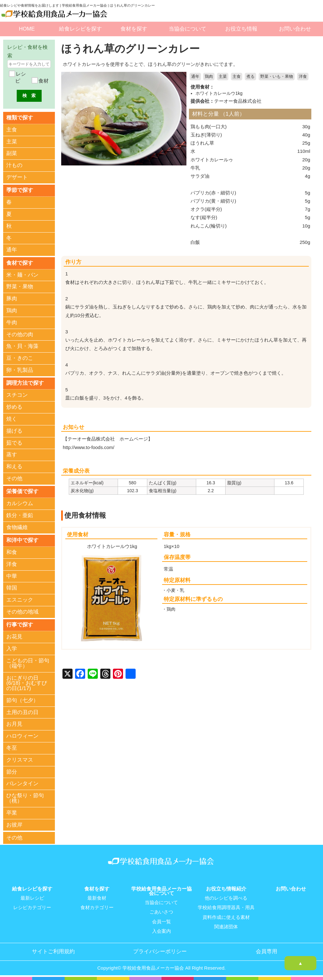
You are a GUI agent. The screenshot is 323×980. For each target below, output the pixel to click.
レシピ (20, 77)
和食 (12, 553)
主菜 (223, 77)
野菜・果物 (20, 287)
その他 (14, 479)
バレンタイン (22, 784)
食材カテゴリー (97, 908)
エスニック (20, 600)
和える (14, 467)
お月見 (14, 725)
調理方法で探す (25, 383)
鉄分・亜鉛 (20, 516)
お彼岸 (14, 825)
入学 (12, 649)
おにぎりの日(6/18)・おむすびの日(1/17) (27, 684)
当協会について (188, 29)
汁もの (14, 165)
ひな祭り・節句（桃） (25, 799)
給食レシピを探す (80, 29)
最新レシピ (32, 898)
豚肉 (12, 299)
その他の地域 (22, 612)
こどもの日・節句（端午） (28, 664)
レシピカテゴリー (32, 908)
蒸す (12, 455)
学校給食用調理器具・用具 (226, 908)
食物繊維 (17, 528)
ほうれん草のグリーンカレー (132, 49)
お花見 (14, 638)
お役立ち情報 (241, 29)
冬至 (12, 749)
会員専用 (267, 952)
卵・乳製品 (20, 370)
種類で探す (20, 117)
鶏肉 (209, 77)
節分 (12, 772)
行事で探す (20, 625)
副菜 (12, 154)
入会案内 (161, 931)
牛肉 (12, 323)
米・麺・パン (22, 275)
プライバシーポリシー (160, 952)
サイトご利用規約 (53, 952)
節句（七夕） (22, 701)
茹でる (14, 443)
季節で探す (20, 190)
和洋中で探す (22, 541)
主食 (237, 77)
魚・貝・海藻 (22, 346)
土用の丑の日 (22, 713)
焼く (12, 419)
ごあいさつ (161, 912)
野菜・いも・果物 (277, 77)
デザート (17, 177)
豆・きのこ (20, 358)
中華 (12, 577)
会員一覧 (161, 922)
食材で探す (20, 263)
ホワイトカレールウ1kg (219, 93)
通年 (195, 77)
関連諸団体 (226, 927)
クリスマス (20, 761)
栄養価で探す (22, 492)
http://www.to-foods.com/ (89, 447)
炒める (14, 407)
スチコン (17, 396)
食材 (43, 81)
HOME (27, 29)
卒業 (12, 813)
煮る (250, 77)
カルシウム (20, 504)
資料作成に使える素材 (226, 917)
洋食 (303, 77)
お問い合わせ (295, 29)
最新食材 (97, 898)
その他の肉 (20, 335)
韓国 (12, 588)
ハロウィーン (22, 737)
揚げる (14, 431)
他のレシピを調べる (226, 898)
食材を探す (134, 29)
